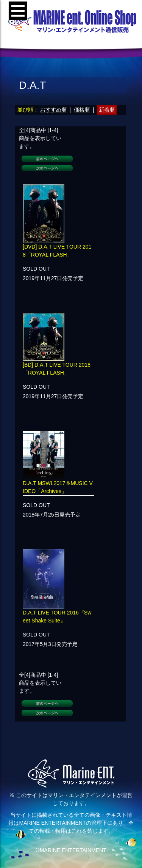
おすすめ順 (53, 110)
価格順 (82, 110)
